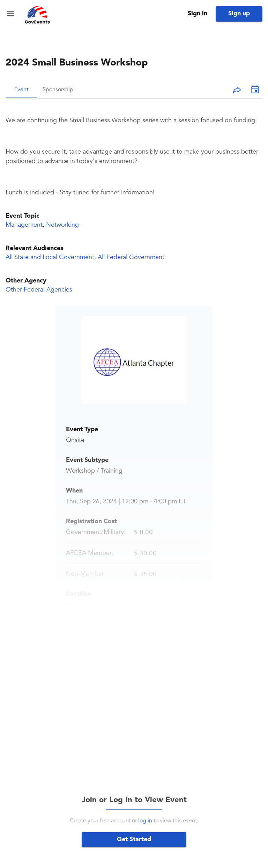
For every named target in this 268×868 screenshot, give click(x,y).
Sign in (198, 14)
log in (145, 821)
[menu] (10, 14)
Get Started (134, 839)
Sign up (239, 14)
